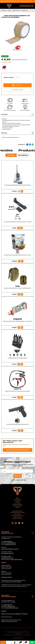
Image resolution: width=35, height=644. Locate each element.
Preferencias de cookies (24, 632)
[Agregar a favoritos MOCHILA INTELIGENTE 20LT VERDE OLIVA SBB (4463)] (22, 294)
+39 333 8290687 (11, 543)
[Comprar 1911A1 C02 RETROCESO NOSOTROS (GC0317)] (19, 431)
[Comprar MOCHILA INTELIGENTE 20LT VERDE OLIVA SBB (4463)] (19, 294)
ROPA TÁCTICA (16, 10)
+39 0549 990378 (8, 605)
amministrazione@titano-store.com (10, 549)
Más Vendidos (23, 155)
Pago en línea (17, 514)
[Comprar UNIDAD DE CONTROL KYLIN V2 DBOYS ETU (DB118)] (19, 397)
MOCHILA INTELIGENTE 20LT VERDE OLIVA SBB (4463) (17, 288)
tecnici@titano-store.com (8, 553)
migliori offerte (17, 466)
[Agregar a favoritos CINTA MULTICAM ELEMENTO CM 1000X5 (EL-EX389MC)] (17, 90)
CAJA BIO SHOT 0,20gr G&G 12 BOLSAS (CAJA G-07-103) (18, 255)
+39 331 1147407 (11, 606)
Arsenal (17, 501)
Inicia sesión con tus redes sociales (17, 450)
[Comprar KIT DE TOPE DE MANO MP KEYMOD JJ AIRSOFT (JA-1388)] (19, 228)
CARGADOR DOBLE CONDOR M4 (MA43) (18, 358)
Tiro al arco (18, 503)
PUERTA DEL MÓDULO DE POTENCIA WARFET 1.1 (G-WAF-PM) (18, 321)
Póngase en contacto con (18, 516)
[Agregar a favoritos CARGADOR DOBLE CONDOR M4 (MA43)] (22, 364)
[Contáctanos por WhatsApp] (32, 642)
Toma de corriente (17, 506)
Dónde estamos (17, 517)
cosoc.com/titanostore (16, 559)
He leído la (18, 480)
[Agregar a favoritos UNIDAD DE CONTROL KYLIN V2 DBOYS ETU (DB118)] (22, 397)
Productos (4, 10)
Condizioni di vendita (17, 511)
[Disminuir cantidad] (14, 77)
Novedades (11, 155)
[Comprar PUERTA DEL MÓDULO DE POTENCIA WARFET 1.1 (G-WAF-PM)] (19, 327)
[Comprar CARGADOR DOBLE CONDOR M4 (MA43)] (19, 364)
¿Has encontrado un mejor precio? (20, 60)
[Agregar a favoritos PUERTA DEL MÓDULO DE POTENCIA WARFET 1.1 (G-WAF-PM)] (22, 327)
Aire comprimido (17, 500)
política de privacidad (21, 480)
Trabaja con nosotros (17, 519)
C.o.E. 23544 (17, 633)
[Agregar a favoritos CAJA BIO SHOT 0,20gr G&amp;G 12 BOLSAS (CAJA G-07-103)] (22, 261)
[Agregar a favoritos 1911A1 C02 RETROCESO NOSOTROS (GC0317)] (22, 431)
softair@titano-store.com (17, 1)
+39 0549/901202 (8, 541)
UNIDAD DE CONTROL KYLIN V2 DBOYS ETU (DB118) (18, 391)
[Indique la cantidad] (17, 77)
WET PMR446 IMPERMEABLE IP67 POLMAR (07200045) (17, 185)
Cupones (18, 507)
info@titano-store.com (10, 544)
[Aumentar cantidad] (20, 77)
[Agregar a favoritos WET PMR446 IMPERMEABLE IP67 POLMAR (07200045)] (22, 191)
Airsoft (9, 10)
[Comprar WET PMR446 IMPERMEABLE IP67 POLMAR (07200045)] (19, 191)
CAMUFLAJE (24, 10)
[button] (33, 1)
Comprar (17, 85)
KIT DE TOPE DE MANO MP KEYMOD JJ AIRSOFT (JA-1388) (17, 222)
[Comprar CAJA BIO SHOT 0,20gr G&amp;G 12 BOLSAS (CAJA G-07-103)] (19, 261)
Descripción (17, 114)
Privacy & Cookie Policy (11, 632)
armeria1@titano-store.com (11, 608)
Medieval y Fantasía (17, 504)
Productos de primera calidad (18, 513)
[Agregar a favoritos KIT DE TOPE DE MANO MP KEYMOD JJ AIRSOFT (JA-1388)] (22, 228)
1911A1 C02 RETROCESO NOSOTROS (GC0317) (18, 424)
